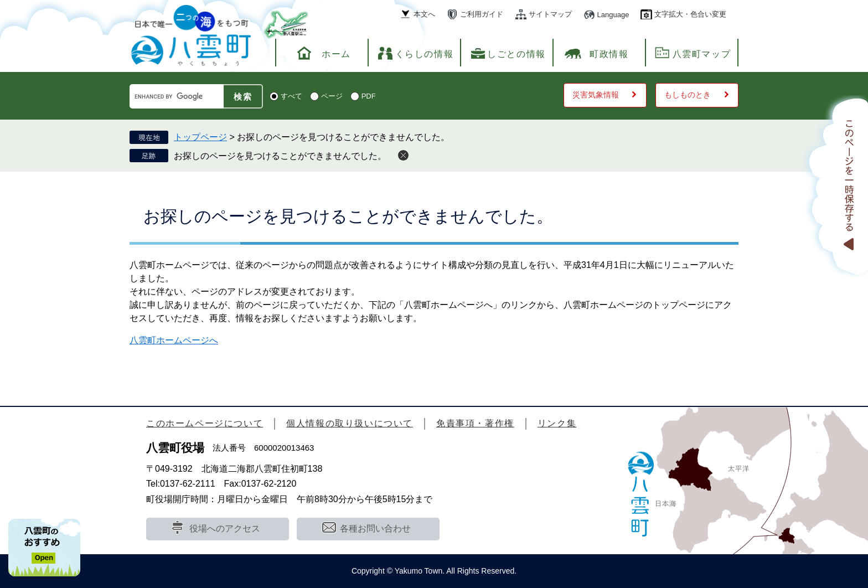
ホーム (336, 54)
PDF (369, 96)
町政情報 (609, 54)
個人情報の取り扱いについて (350, 423)
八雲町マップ (702, 54)
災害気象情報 (596, 95)
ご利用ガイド (482, 14)
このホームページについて (205, 423)
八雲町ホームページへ (174, 340)
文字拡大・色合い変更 (690, 14)
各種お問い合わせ (375, 528)
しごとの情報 (516, 54)
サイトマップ (550, 14)
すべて (291, 96)
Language (613, 15)
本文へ (424, 14)
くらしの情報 (425, 54)
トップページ (200, 137)
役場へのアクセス (225, 528)
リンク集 (557, 423)
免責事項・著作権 (475, 423)
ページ (332, 96)
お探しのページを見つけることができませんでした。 (280, 156)
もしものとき (688, 95)
